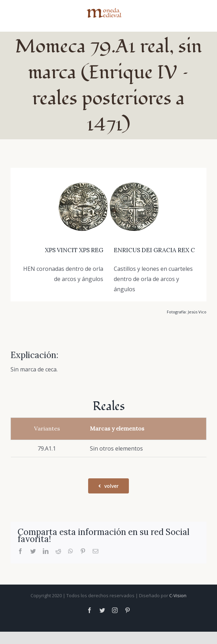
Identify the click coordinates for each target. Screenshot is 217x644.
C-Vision (178, 595)
